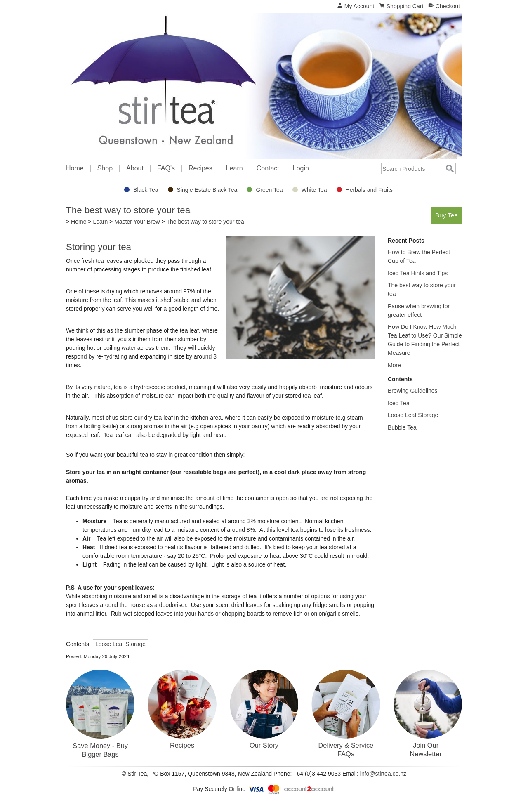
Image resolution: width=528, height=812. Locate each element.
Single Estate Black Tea (207, 190)
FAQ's (166, 168)
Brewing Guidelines (413, 391)
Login (301, 168)
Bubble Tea (402, 427)
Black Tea (146, 190)
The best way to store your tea (205, 222)
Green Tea (269, 190)
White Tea (314, 190)
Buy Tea (447, 215)
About (135, 168)
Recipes (200, 168)
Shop (105, 168)
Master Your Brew (137, 222)
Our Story (264, 745)
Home (75, 168)
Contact (268, 168)
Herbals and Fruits (369, 190)
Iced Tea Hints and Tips (418, 273)
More (394, 365)
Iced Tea (399, 403)
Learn (235, 168)
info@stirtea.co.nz (383, 774)
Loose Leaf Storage (120, 644)
